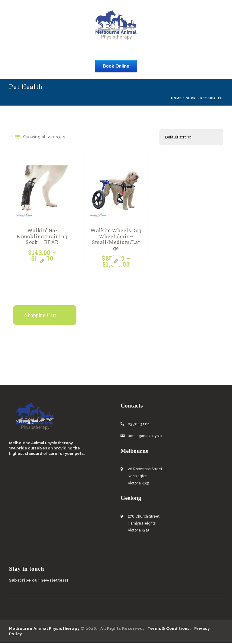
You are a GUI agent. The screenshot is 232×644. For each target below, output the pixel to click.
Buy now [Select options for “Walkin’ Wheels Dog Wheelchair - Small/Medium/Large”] (116, 262)
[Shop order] (191, 138)
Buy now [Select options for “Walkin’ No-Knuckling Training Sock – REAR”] (42, 262)
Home (176, 98)
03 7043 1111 (139, 425)
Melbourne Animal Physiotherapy (45, 630)
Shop (191, 98)
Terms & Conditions (169, 630)
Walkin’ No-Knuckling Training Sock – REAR (42, 240)
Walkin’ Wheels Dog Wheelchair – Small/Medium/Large (116, 240)
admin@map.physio (145, 437)
